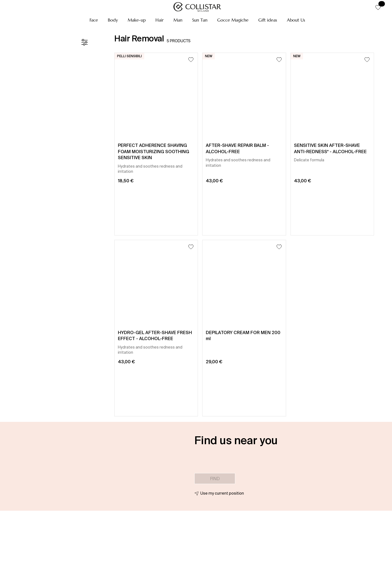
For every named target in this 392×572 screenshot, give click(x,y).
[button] (94, 20)
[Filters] (84, 42)
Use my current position (222, 493)
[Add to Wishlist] (191, 60)
